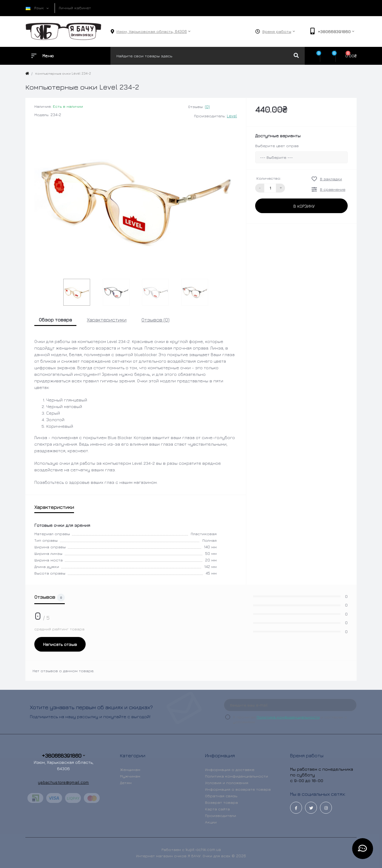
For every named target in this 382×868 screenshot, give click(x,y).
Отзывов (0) (155, 320)
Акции (211, 822)
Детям (126, 783)
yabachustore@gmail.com (63, 782)
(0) (207, 107)
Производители (221, 815)
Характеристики (107, 320)
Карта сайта (217, 809)
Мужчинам (130, 776)
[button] (152, 31)
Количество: (269, 178)
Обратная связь (221, 796)
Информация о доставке (230, 769)
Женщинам (130, 769)
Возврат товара (221, 802)
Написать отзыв (60, 644)
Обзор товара (55, 320)
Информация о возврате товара (238, 789)
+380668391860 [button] (63, 756)
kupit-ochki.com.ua (203, 849)
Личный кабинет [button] (75, 8)
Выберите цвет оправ (277, 146)
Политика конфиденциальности (288, 717)
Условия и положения (227, 783)
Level (232, 116)
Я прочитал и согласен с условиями (290, 719)
